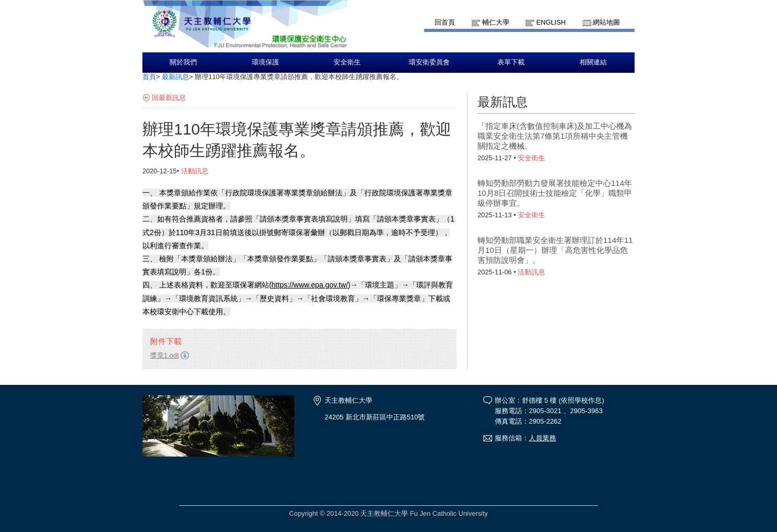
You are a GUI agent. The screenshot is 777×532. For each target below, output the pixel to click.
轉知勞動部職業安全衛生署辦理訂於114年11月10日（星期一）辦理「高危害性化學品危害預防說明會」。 (555, 250)
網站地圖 (606, 22)
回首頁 (445, 22)
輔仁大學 (496, 22)
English (551, 22)
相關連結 (593, 62)
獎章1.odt (164, 355)
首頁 (149, 77)
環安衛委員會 (429, 62)
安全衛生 (347, 62)
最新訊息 (175, 77)
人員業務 (542, 438)
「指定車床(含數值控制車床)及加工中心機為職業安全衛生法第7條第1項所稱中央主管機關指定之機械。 (555, 136)
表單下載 (511, 62)
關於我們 (183, 62)
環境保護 (265, 62)
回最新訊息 (169, 98)
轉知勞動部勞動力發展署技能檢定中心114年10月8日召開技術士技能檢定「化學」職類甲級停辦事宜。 (555, 193)
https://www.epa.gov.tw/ (310, 285)
